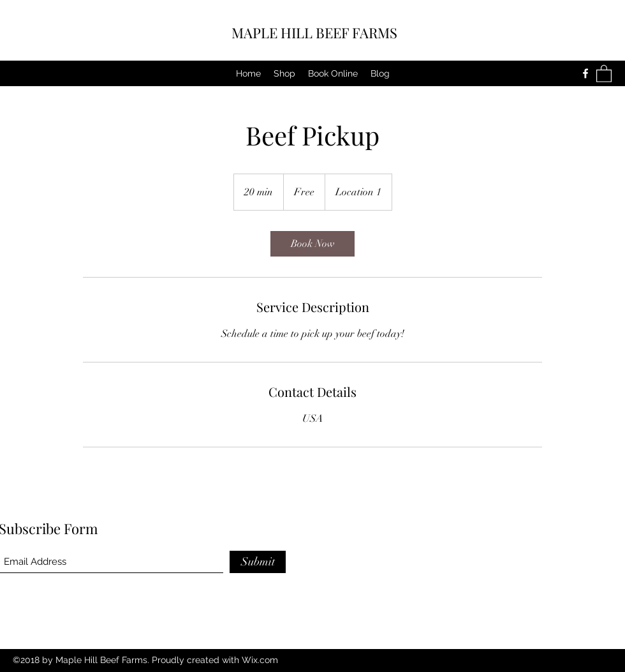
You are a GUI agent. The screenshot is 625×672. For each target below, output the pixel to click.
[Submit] (258, 562)
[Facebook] (585, 73)
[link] (312, 244)
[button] (604, 73)
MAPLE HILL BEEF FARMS (314, 33)
